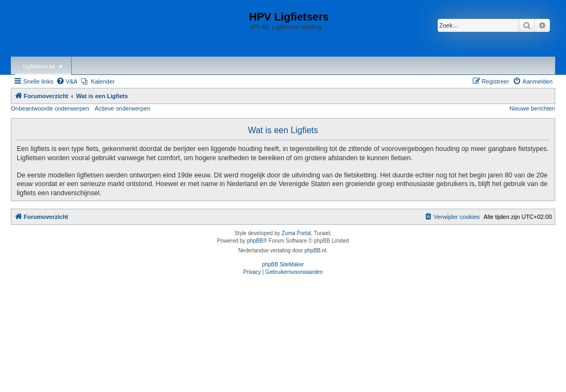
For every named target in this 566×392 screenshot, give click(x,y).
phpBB (255, 241)
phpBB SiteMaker (283, 264)
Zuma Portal (296, 233)
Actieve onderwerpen (123, 108)
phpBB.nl (316, 250)
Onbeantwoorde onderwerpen (50, 108)
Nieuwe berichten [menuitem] (532, 108)
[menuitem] (67, 81)
